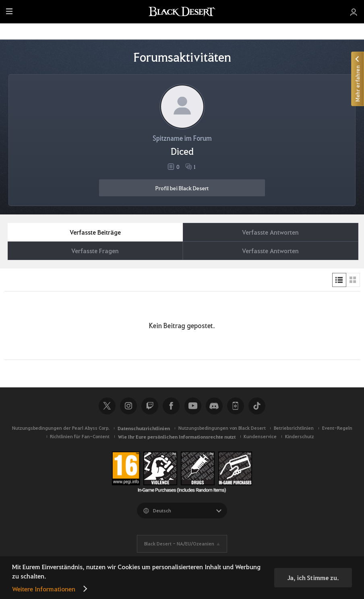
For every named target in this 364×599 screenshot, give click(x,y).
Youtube (193, 406)
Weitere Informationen (44, 589)
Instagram (128, 406)
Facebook (171, 406)
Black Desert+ (236, 406)
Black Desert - (179, 544)
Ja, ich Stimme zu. (313, 578)
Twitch (150, 406)
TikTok (257, 406)
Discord (214, 406)
